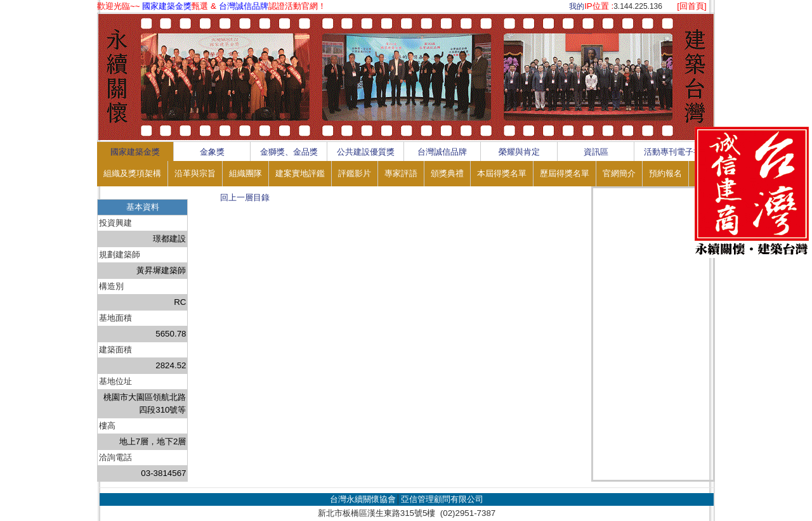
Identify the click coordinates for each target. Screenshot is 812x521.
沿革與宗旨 (195, 173)
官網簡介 (619, 173)
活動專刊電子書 (673, 152)
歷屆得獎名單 (565, 173)
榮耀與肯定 (519, 152)
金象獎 (212, 152)
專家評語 (401, 173)
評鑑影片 (355, 173)
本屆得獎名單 (502, 173)
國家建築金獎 (135, 152)
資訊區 (596, 152)
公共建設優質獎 (366, 152)
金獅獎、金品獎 (289, 152)
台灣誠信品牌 (442, 152)
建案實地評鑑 (300, 173)
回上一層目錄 (245, 197)
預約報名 (665, 173)
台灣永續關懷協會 (363, 499)
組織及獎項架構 (132, 173)
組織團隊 (246, 173)
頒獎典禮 (447, 173)
